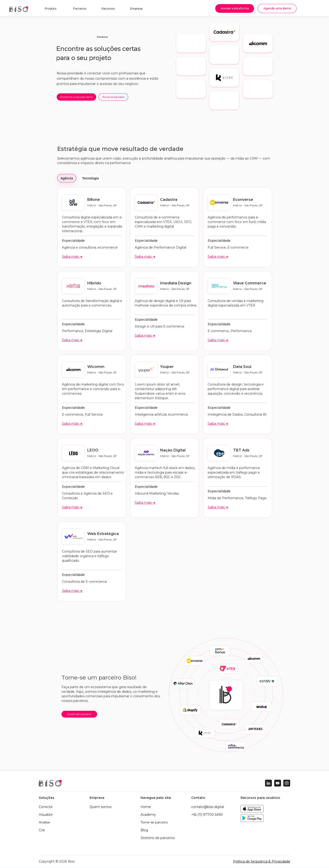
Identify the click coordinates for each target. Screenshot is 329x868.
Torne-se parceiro (113, 97)
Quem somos (101, 807)
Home (146, 807)
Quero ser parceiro (79, 714)
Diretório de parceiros (158, 838)
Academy (148, 815)
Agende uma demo (277, 8)
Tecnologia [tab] (90, 178)
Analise (44, 822)
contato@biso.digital (208, 807)
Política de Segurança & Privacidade (262, 861)
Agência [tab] (67, 178)
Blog (144, 830)
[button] (50, 10)
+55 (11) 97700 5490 (207, 815)
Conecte (46, 807)
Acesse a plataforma (235, 8)
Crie (42, 830)
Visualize (46, 815)
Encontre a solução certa (76, 97)
